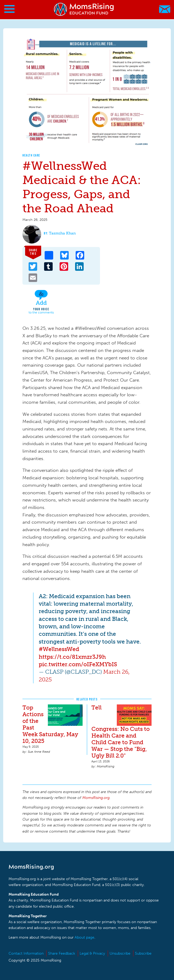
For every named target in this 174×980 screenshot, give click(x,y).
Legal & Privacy (92, 953)
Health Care (31, 155)
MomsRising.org (84, 9)
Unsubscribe (120, 953)
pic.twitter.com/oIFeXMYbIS (78, 664)
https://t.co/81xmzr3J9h (72, 657)
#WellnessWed (59, 649)
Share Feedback (62, 953)
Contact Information (26, 953)
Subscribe (143, 953)
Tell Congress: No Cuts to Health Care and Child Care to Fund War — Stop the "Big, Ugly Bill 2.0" (121, 732)
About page (84, 937)
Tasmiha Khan (62, 233)
